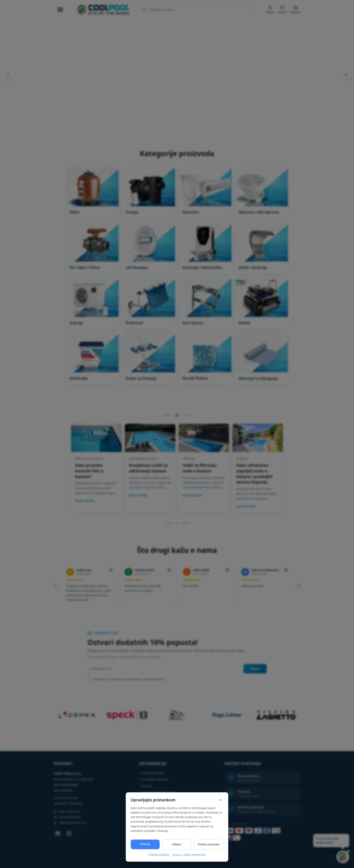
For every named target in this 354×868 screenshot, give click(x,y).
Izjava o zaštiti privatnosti (189, 855)
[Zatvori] (221, 800)
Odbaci (177, 844)
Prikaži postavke (209, 844)
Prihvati (145, 844)
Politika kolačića (159, 855)
